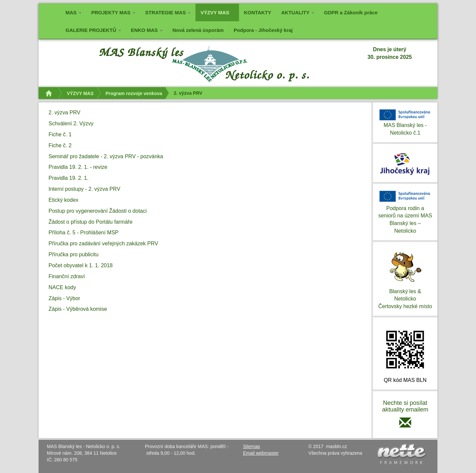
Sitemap (251, 446)
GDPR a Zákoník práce (351, 12)
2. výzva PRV (64, 113)
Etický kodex (63, 200)
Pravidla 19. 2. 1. (68, 178)
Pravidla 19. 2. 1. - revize (78, 167)
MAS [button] (73, 12)
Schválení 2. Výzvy (71, 123)
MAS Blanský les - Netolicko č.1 (405, 122)
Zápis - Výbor (64, 298)
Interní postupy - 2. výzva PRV (84, 189)
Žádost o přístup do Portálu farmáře (91, 222)
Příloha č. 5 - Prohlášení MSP (84, 233)
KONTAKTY (258, 12)
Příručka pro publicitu (73, 254)
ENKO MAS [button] (147, 30)
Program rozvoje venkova (134, 93)
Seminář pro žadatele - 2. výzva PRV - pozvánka (106, 156)
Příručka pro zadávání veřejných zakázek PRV (103, 243)
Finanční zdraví (67, 276)
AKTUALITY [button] (298, 12)
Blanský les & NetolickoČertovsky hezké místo (405, 278)
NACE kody (62, 287)
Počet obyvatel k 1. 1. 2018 (81, 265)
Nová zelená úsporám (198, 30)
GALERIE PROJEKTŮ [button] (93, 30)
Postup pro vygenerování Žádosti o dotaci (98, 211)
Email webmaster (261, 453)
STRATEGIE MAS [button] (168, 12)
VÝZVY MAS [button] (220, 12)
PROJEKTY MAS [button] (113, 12)
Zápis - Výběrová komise (78, 309)
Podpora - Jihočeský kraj (263, 30)
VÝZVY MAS (80, 93)
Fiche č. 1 (60, 134)
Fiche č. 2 (60, 145)
